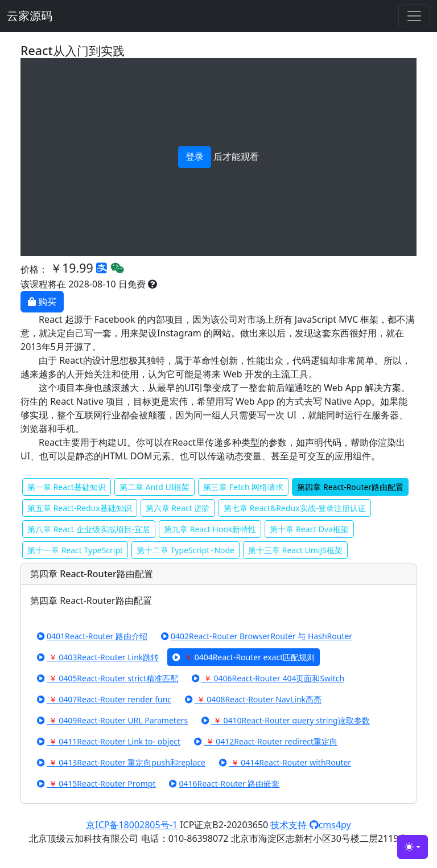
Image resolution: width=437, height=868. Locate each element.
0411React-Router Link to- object (109, 741)
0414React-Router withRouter (285, 762)
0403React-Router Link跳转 (98, 657)
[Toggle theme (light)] (413, 847)
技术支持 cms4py (310, 825)
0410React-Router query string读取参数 (285, 720)
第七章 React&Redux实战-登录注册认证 (295, 508)
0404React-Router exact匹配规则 (244, 657)
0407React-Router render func (104, 699)
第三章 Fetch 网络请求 (243, 487)
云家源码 (30, 16)
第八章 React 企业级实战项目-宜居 (89, 529)
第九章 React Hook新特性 (210, 529)
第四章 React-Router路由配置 (350, 487)
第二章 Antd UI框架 (155, 487)
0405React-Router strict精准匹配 (108, 678)
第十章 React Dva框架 (309, 529)
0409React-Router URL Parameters (112, 720)
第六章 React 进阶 (178, 508)
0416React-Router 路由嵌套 (224, 783)
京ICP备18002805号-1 (132, 825)
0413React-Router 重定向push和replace (121, 762)
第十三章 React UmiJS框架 (295, 550)
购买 (42, 302)
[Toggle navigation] (414, 16)
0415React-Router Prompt (96, 783)
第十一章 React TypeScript (75, 550)
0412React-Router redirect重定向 (266, 741)
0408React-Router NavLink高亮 (253, 699)
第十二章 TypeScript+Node (185, 550)
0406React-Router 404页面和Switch (268, 678)
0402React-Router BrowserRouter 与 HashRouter (257, 636)
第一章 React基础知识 (67, 487)
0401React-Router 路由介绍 (92, 636)
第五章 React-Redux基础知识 (80, 508)
